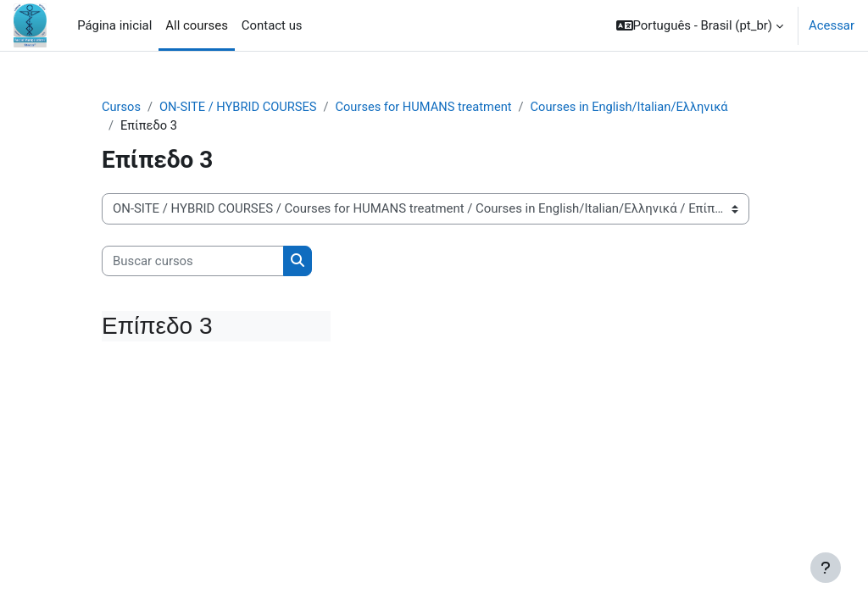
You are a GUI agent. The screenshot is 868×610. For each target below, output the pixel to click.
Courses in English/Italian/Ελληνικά (638, 108)
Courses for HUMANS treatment (429, 108)
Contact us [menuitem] (272, 25)
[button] (700, 25)
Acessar (832, 25)
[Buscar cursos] (193, 262)
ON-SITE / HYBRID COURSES (240, 108)
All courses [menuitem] (197, 25)
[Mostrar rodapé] (826, 568)
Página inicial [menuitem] (114, 25)
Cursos (122, 108)
